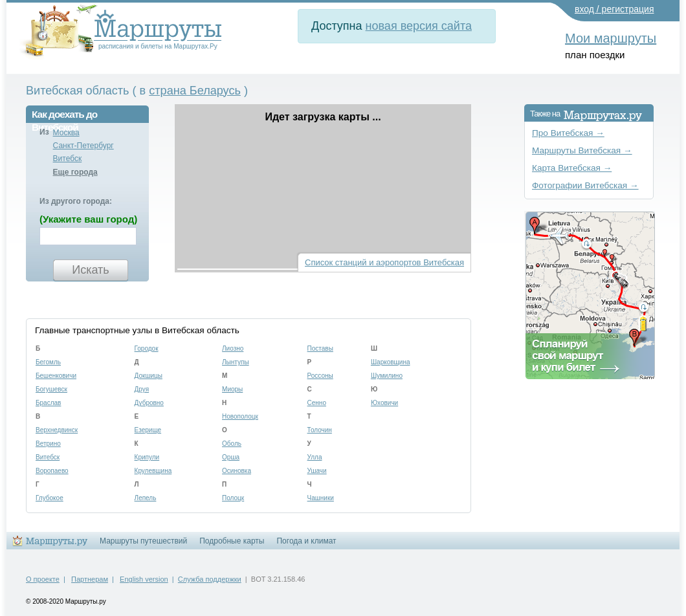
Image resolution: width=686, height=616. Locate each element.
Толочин (320, 430)
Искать (90, 270)
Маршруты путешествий (143, 541)
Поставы (320, 348)
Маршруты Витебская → (582, 150)
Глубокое (50, 498)
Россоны (320, 376)
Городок (147, 348)
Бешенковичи (56, 376)
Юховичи (384, 403)
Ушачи (317, 471)
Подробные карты (232, 541)
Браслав (48, 403)
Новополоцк (240, 416)
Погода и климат (306, 541)
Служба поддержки (210, 579)
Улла (315, 457)
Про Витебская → (568, 133)
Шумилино (387, 376)
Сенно (317, 403)
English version (144, 579)
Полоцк (233, 498)
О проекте (43, 579)
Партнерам (90, 579)
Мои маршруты (611, 38)
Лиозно (233, 348)
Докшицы (149, 376)
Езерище (148, 430)
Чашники (321, 498)
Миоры (232, 389)
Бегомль (48, 362)
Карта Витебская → (572, 168)
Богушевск (51, 389)
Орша (231, 457)
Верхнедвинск (57, 430)
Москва (66, 133)
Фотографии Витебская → (585, 185)
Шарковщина (391, 362)
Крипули (147, 457)
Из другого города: (76, 201)
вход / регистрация (614, 9)
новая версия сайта (419, 26)
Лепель (146, 498)
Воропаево (52, 471)
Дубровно (149, 403)
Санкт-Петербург (83, 146)
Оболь (232, 444)
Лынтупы (236, 362)
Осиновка (237, 471)
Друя (142, 389)
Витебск (68, 159)
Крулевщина (153, 471)
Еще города (75, 172)
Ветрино (48, 444)
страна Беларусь (195, 91)
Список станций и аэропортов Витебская (384, 262)
